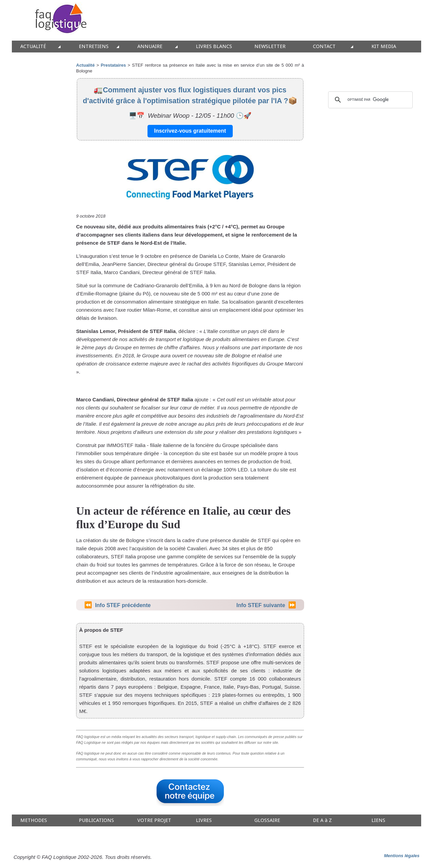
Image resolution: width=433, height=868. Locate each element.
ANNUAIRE (150, 47)
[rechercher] (369, 100)
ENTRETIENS (94, 47)
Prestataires (113, 65)
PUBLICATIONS (96, 820)
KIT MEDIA (384, 47)
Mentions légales (402, 856)
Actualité (85, 65)
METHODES (34, 820)
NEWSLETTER (270, 47)
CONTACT (324, 47)
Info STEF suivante (261, 605)
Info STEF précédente (123, 605)
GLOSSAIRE (267, 820)
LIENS (378, 820)
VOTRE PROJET (154, 820)
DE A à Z (322, 820)
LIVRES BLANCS (214, 47)
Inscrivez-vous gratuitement (190, 131)
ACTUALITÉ (33, 47)
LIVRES (204, 820)
